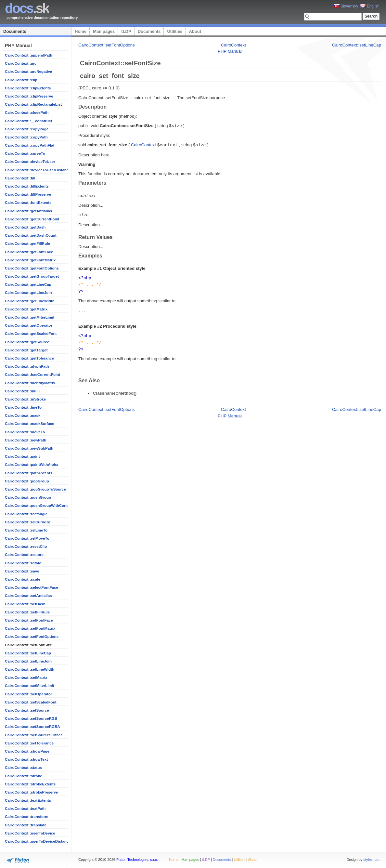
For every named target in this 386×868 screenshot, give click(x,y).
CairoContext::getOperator (29, 325)
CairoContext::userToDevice (30, 833)
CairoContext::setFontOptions (32, 637)
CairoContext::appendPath (29, 55)
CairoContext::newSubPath (29, 448)
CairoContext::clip (21, 80)
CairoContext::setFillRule (27, 612)
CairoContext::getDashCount (31, 235)
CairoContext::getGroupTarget (32, 276)
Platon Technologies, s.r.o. (137, 860)
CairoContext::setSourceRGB (31, 718)
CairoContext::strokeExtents (30, 784)
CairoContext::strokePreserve (31, 792)
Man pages (104, 31)
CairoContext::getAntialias (28, 211)
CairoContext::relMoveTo (27, 538)
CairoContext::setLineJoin (28, 661)
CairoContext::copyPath (26, 137)
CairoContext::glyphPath (27, 366)
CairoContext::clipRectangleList (33, 104)
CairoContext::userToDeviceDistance (38, 841)
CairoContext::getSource (27, 342)
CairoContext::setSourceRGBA (32, 727)
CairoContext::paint (22, 456)
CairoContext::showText (26, 759)
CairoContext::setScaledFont (31, 702)
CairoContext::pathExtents (29, 473)
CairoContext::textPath (25, 809)
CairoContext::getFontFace (29, 252)
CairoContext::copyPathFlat (30, 145)
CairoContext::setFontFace (29, 620)
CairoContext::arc (21, 63)
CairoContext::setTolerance (29, 743)
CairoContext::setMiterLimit (30, 686)
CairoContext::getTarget (26, 350)
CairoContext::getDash (25, 227)
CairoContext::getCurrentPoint (32, 219)
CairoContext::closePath (27, 112)
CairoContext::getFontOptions (32, 268)
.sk (27, 8)
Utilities (175, 31)
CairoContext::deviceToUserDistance (38, 170)
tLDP (126, 31)
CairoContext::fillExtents (27, 186)
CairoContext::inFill (22, 391)
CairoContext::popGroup (27, 481)
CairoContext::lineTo (23, 407)
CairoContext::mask (23, 415)
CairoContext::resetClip (26, 546)
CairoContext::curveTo (25, 153)
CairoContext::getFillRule (27, 243)
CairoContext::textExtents (28, 800)
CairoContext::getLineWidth (30, 301)
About (195, 31)
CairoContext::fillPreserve (28, 194)
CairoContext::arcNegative (28, 72)
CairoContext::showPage (27, 751)
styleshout (371, 860)
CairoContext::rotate (23, 563)
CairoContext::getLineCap (28, 284)
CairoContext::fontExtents (28, 203)
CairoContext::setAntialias (28, 596)
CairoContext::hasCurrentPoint (32, 375)
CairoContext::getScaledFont (31, 334)
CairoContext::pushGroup (28, 497)
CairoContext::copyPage (27, 129)
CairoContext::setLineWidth (30, 669)
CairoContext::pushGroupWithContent (39, 506)
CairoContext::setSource (27, 710)
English (370, 6)
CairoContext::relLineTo (26, 530)
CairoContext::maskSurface (30, 424)
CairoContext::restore (24, 555)
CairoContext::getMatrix (26, 309)
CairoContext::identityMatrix (30, 383)
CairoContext (233, 45)
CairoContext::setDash (25, 604)
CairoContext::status (23, 768)
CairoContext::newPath (26, 440)
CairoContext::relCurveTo (28, 522)
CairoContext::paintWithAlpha (32, 465)
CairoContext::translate (26, 825)
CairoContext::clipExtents (28, 88)
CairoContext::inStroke (25, 399)
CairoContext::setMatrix (26, 677)
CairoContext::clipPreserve (29, 96)
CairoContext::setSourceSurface (34, 735)
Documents (15, 31)
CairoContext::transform (27, 817)
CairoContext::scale (23, 579)
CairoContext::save (22, 571)
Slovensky (346, 6)
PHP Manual (230, 51)
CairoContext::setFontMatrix (30, 628)
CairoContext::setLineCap (28, 653)
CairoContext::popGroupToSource (35, 489)
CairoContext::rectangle (26, 514)
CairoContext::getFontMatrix (30, 260)
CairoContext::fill (20, 178)
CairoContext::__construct (28, 121)
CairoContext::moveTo (25, 432)
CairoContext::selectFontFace (32, 587)
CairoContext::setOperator (28, 694)
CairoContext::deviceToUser (30, 162)
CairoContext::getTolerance (29, 358)
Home (81, 31)
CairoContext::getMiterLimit (30, 317)
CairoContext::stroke (24, 776)
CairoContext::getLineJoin (28, 293)
